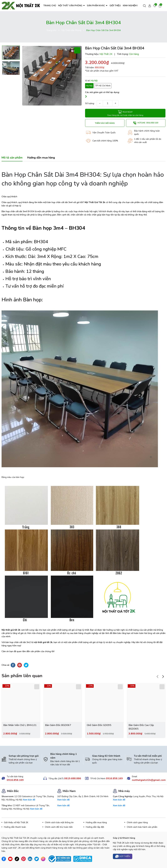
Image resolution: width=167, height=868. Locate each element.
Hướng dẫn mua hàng (96, 822)
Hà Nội (89, 86)
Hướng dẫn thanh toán (15, 827)
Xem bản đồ (29, 800)
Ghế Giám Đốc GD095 (99, 725)
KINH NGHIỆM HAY (132, 6)
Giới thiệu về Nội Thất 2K (16, 822)
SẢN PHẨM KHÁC (96, 6)
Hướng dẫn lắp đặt (95, 827)
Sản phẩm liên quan (22, 676)
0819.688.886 (73, 778)
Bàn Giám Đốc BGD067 (58, 725)
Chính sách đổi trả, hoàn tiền (59, 827)
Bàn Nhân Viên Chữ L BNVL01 (20, 725)
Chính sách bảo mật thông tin (59, 822)
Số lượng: (90, 103)
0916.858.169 (15, 780)
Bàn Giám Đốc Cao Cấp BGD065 (141, 727)
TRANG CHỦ (50, 6)
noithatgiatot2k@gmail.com (149, 780)
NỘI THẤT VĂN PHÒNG (71, 6)
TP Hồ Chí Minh (103, 86)
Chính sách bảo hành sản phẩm (142, 827)
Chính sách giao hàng (137, 822)
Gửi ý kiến (123, 856)
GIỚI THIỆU (115, 6)
